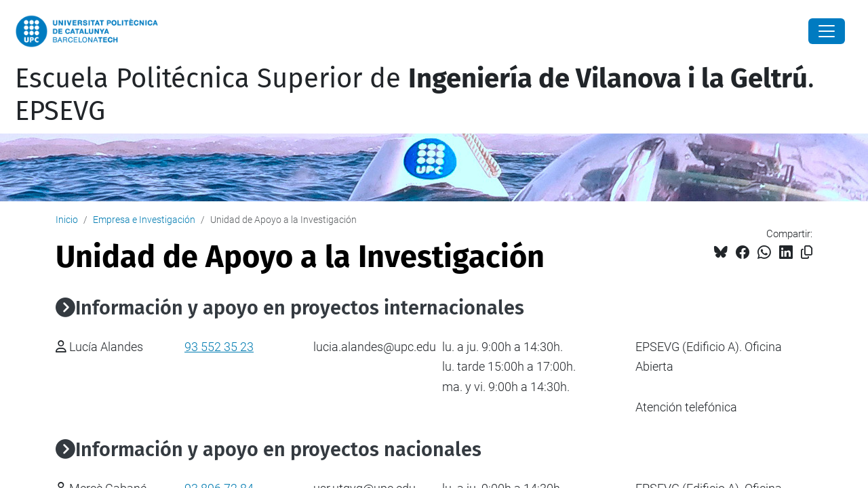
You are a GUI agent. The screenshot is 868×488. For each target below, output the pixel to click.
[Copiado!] (807, 252)
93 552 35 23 (219, 347)
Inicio (67, 220)
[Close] (827, 31)
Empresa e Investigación (144, 220)
